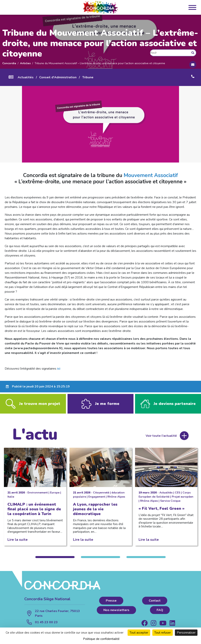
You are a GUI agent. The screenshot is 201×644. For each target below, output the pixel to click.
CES (178, 495)
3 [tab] (146, 560)
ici (59, 369)
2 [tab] (100, 560)
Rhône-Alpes (116, 499)
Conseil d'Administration (58, 77)
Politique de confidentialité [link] (101, 639)
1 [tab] (55, 560)
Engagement (97, 499)
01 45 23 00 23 (46, 625)
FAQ (160, 613)
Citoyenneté (101, 495)
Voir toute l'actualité (161, 438)
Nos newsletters (116, 613)
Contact (155, 603)
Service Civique (170, 504)
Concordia (9, 63)
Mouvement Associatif (151, 175)
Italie (11, 499)
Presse (111, 603)
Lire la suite (18, 542)
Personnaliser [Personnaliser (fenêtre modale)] (186, 633)
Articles (25, 63)
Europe (55, 495)
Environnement (38, 495)
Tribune (88, 77)
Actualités (26, 77)
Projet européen (183, 499)
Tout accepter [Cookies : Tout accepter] (139, 633)
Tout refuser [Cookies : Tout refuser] (163, 633)
